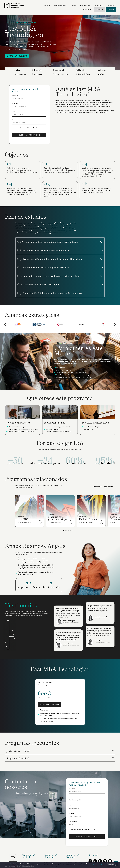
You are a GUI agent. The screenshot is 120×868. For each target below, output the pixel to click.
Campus (100, 10)
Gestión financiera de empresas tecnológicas (43, 250)
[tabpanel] (30, 511)
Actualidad (87, 10)
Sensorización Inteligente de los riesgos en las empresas (50, 293)
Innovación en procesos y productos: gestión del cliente (49, 276)
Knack (74, 5)
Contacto (111, 10)
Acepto (111, 865)
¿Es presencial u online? (18, 758)
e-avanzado (110, 5)
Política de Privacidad (27, 128)
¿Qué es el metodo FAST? (18, 751)
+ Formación (98, 5)
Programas (47, 5)
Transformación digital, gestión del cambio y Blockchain (50, 259)
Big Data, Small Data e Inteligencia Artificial (43, 267)
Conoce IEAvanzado (61, 5)
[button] (60, 242)
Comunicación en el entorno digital (38, 284)
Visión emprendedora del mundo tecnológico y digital (48, 242)
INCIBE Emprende (85, 5)
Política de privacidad (98, 865)
